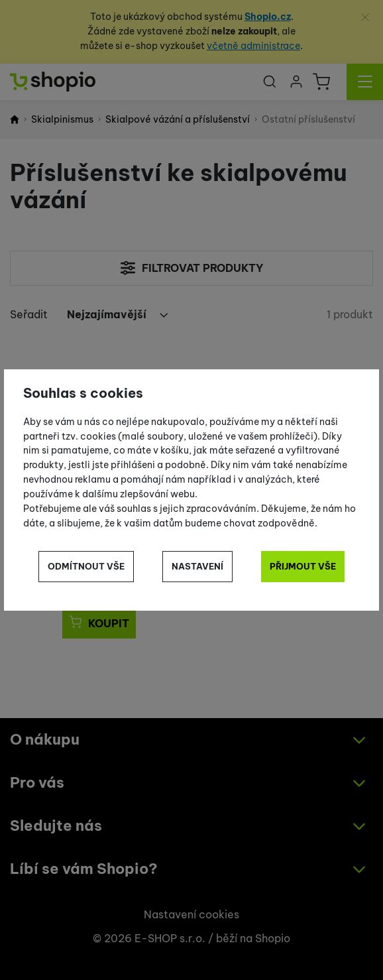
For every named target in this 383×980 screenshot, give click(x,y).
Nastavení (197, 566)
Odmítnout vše (86, 566)
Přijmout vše (303, 566)
